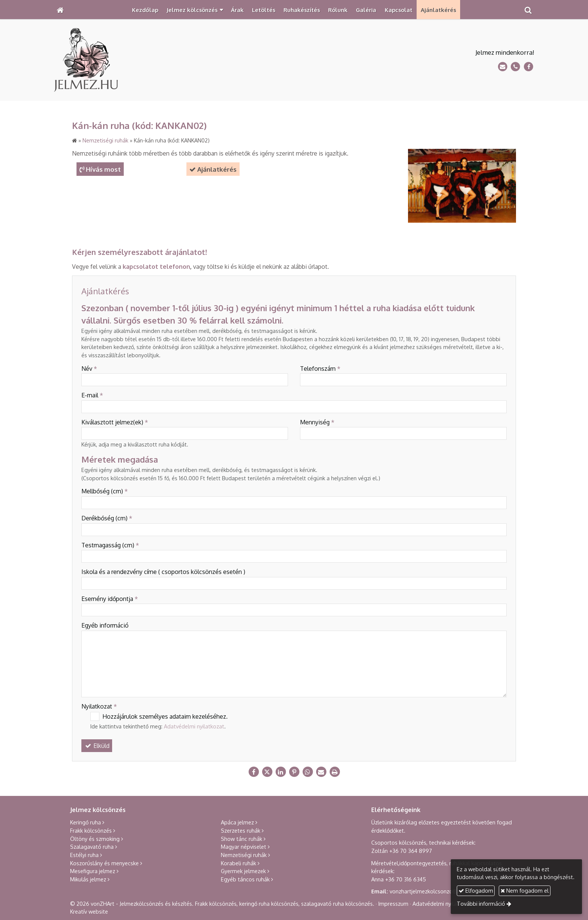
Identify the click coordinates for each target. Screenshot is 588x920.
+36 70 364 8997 (411, 851)
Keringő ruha (85, 822)
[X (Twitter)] (267, 772)
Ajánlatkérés (213, 169)
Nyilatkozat (99, 706)
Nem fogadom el (525, 890)
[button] (528, 10)
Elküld (97, 746)
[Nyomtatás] (334, 772)
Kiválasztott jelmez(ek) (115, 422)
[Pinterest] (294, 772)
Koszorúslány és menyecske (104, 863)
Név (89, 369)
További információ (481, 904)
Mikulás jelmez (88, 879)
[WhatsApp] (307, 772)
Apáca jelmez (237, 822)
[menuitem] (145, 10)
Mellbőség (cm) (105, 491)
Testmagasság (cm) (110, 545)
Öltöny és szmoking (95, 839)
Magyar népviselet (244, 847)
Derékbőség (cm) (107, 518)
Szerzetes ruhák (241, 830)
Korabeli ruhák (238, 863)
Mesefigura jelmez (93, 871)
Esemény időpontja (110, 599)
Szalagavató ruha (92, 847)
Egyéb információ (105, 625)
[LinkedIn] (280, 772)
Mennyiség (317, 422)
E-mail (92, 395)
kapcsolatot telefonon (156, 267)
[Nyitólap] (60, 10)
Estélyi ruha (84, 855)
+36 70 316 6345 (406, 879)
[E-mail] (503, 67)
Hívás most (100, 169)
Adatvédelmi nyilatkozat (194, 726)
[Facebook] (529, 67)
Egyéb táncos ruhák (245, 879)
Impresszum (393, 904)
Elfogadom (476, 890)
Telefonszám (320, 369)
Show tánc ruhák (241, 839)
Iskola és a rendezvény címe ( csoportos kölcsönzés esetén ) (163, 572)
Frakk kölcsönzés (91, 830)
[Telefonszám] (515, 67)
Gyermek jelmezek (243, 871)
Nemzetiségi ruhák (244, 855)
